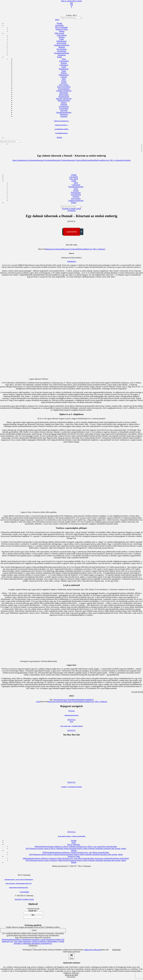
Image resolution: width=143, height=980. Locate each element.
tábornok (75, 700)
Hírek (64, 79)
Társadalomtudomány (64, 112)
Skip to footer (77, 1)
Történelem (64, 114)
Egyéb (64, 67)
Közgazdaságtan (64, 89)
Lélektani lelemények (64, 91)
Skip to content (66, 1)
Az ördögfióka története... (62, 133)
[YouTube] (72, 5)
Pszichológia (64, 109)
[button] (16, 160)
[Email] (72, 7)
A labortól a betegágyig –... (62, 125)
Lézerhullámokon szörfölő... (62, 129)
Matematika (64, 93)
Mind (64, 59)
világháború (89, 700)
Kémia (64, 81)
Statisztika (64, 110)
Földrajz (64, 73)
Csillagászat (64, 65)
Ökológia (64, 105)
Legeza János (67, 700)
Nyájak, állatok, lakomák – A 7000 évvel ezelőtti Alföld (71, 836)
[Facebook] (72, 3)
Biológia (64, 63)
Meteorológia (64, 95)
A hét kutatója (64, 61)
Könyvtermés (64, 85)
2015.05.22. (72, 832)
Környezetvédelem (64, 87)
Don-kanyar (58, 700)
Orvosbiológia (64, 107)
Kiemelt (64, 83)
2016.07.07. (72, 782)
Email (33, 930)
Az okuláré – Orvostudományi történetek (71, 787)
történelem (81, 700)
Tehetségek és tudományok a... (62, 121)
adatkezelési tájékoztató (92, 950)
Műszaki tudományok (64, 99)
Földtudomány (64, 75)
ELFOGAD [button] (117, 950)
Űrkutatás (64, 116)
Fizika (64, 71)
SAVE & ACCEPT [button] (71, 975)
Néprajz (64, 103)
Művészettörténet (64, 101)
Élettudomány (64, 69)
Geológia (64, 77)
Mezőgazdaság (64, 97)
